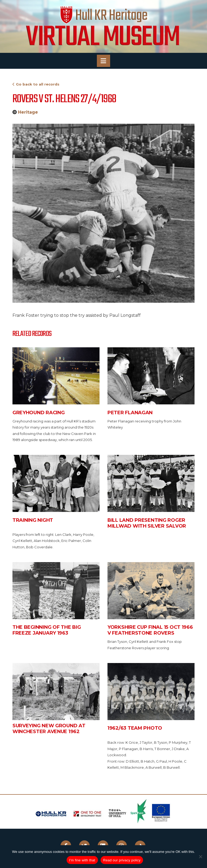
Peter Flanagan (130, 413)
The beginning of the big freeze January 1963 (47, 630)
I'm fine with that (82, 860)
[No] (200, 857)
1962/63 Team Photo (135, 728)
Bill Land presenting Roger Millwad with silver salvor (147, 523)
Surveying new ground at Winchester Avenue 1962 (49, 729)
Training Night (33, 520)
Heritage (28, 112)
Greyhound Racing (39, 413)
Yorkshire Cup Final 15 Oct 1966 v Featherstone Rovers (150, 630)
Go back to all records (38, 84)
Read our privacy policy (122, 860)
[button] (103, 61)
